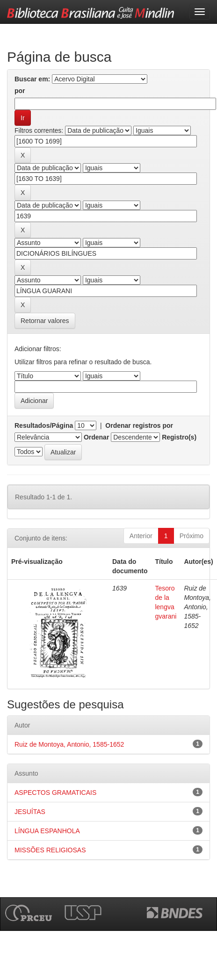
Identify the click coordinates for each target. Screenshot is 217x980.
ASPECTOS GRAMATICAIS (55, 793)
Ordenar (96, 437)
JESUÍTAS (30, 812)
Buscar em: (32, 79)
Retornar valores (45, 321)
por (20, 91)
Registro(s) (179, 437)
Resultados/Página (44, 425)
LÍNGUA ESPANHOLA (47, 831)
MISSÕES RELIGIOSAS (50, 850)
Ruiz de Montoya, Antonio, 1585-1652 (69, 744)
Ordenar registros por (139, 425)
